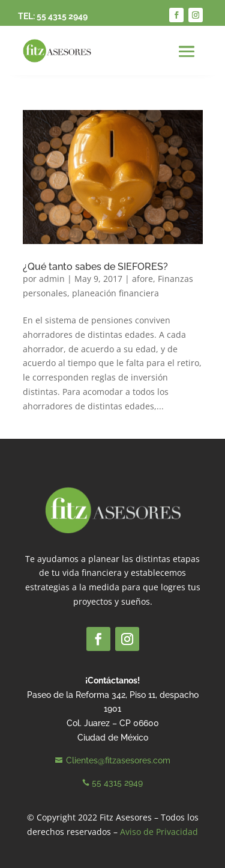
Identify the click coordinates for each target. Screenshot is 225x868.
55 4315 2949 (62, 16)
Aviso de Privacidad (159, 832)
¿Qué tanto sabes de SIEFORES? (95, 267)
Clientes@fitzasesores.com (118, 760)
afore (142, 279)
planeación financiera (115, 293)
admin (52, 279)
